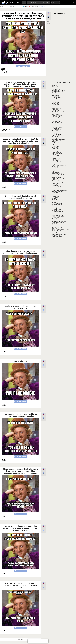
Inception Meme (56, 158)
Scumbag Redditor (57, 209)
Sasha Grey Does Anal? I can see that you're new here (21, 307)
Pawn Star (55, 184)
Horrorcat (54, 155)
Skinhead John (56, 219)
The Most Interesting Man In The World (61, 230)
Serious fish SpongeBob (58, 212)
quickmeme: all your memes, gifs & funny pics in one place (4, 3)
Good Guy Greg (56, 138)
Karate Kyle (55, 167)
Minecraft (54, 171)
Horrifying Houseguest (57, 153)
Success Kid (55, 226)
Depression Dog (56, 117)
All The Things (56, 88)
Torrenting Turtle (56, 232)
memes (41, 6)
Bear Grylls (55, 99)
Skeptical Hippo (56, 218)
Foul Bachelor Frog (57, 130)
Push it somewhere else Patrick (59, 190)
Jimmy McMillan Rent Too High (59, 162)
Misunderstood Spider (57, 174)
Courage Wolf (55, 111)
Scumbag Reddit (56, 208)
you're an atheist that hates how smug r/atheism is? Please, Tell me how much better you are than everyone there (21, 84)
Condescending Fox (57, 108)
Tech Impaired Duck (57, 228)
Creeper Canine (56, 113)
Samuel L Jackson (56, 201)
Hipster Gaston (56, 149)
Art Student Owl (56, 94)
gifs (45, 6)
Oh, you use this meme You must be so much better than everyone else (21, 415)
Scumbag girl (55, 207)
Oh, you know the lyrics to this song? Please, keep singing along (21, 197)
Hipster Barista (56, 146)
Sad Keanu (55, 199)
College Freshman (56, 107)
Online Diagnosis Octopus (58, 178)
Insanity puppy (56, 159)
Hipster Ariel (55, 145)
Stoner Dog (55, 225)
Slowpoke (54, 220)
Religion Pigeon (56, 196)
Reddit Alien (55, 193)
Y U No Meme (55, 239)
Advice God (55, 87)
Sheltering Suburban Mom (58, 216)
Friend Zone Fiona (56, 132)
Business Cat (55, 101)
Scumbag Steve (56, 211)
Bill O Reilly (55, 100)
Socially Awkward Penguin (58, 222)
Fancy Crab (55, 126)
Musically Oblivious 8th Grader (59, 175)
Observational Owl (56, 177)
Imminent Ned (55, 157)
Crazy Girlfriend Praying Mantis (59, 112)
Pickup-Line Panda (57, 188)
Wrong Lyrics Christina (57, 237)
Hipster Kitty (55, 151)
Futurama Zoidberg (57, 134)
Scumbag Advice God (57, 205)
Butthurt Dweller (56, 103)
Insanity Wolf (55, 161)
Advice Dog (55, 86)
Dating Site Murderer (57, 115)
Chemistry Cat (55, 106)
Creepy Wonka (56, 114)
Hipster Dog (55, 147)
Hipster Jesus (55, 150)
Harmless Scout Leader (58, 140)
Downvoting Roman (57, 118)
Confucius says (56, 109)
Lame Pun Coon (56, 168)
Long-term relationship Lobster (59, 170)
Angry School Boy (56, 89)
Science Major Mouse (57, 203)
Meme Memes (55, 172)
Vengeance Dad (56, 235)
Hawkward (55, 142)
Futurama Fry (55, 133)
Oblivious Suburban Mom (58, 176)
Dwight (54, 119)
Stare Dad (55, 224)
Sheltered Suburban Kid (58, 215)
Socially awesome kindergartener (60, 221)
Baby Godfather (56, 95)
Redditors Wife (56, 194)
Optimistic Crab (56, 180)
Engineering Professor (57, 120)
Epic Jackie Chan (56, 121)
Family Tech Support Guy (58, 125)
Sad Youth (55, 200)
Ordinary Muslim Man (57, 181)
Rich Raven (55, 197)
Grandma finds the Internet (58, 139)
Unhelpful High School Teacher (59, 234)
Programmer (55, 189)
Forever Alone (55, 128)
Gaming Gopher (56, 136)
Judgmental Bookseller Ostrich (59, 165)
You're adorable (21, 361)
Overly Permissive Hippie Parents (60, 182)
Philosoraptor (55, 186)
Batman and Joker (56, 98)
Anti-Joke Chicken (56, 93)
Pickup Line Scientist (57, 187)
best (18, 3)
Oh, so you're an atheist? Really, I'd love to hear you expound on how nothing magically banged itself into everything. (21, 471)
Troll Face (55, 233)
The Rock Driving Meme (58, 231)
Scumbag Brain (56, 206)
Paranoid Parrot (56, 183)
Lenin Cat (54, 169)
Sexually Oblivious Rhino (58, 213)
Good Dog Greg (56, 137)
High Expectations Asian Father (59, 144)
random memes (24, 2)
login (74, 3)
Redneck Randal (56, 195)
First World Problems (57, 127)
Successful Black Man (57, 227)
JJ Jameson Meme (57, 163)
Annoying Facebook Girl (58, 92)
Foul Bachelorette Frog (57, 131)
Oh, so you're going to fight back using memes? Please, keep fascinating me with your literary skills (21, 528)
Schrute (54, 202)
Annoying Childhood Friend (58, 90)
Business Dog (55, 102)
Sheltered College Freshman (59, 214)
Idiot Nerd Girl (55, 156)
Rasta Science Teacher (58, 191)
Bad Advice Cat (56, 96)
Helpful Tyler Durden (57, 143)
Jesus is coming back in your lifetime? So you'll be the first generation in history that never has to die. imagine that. (21, 141)
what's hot (13, 3)
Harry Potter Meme (57, 152)
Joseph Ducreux (56, 164)
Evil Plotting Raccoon (57, 123)
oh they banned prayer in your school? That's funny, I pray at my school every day (21, 252)
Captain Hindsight (56, 105)
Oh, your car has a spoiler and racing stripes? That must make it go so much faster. (21, 585)
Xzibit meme (55, 238)
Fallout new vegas (56, 124)
